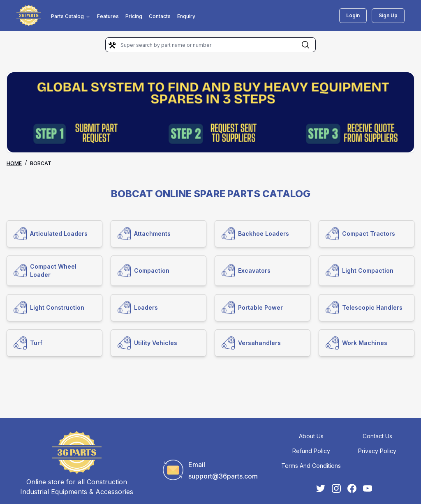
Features (108, 16)
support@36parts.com (223, 476)
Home (14, 163)
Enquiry (186, 16)
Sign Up (388, 15)
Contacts (160, 16)
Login (353, 15)
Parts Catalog (71, 16)
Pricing (134, 16)
